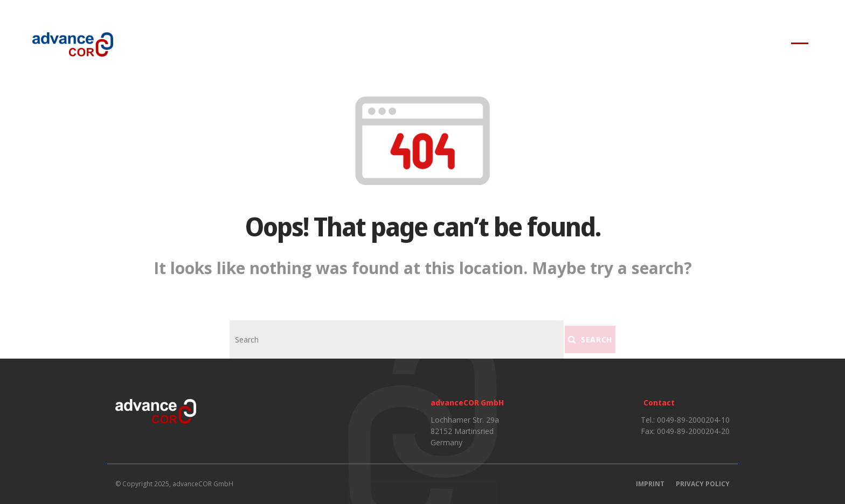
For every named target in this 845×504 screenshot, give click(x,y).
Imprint (650, 484)
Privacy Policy (703, 484)
